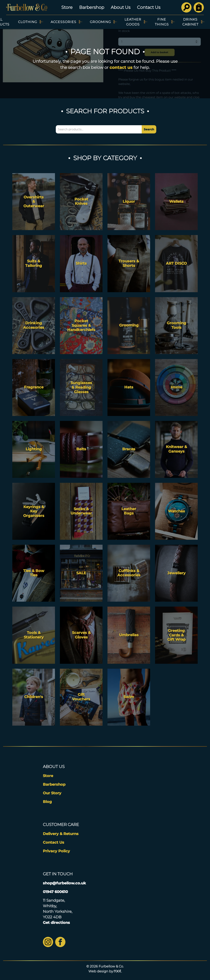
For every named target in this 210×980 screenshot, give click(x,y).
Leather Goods (133, 22)
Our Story (52, 793)
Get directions (56, 923)
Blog (47, 802)
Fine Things (162, 22)
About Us (121, 7)
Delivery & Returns (61, 834)
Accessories (63, 22)
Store (67, 7)
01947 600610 (55, 892)
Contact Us (149, 7)
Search (149, 129)
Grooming (100, 22)
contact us (121, 67)
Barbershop (92, 7)
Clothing (28, 22)
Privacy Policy (56, 851)
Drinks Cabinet (190, 22)
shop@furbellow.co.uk (64, 883)
